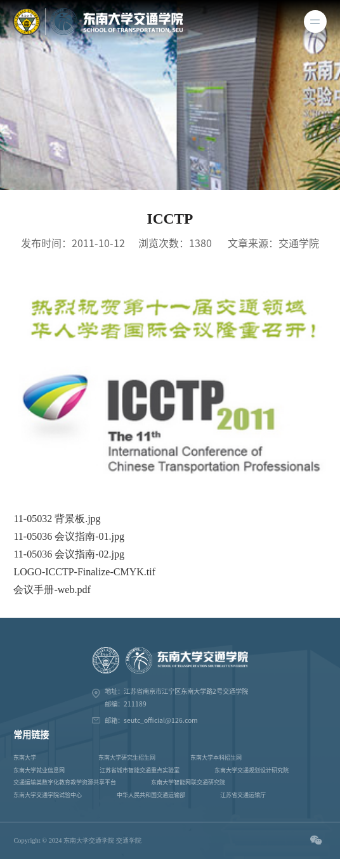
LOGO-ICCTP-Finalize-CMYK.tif (84, 572)
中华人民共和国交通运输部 (151, 795)
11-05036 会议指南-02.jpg (69, 554)
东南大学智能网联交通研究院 (188, 782)
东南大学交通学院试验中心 (48, 795)
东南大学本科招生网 (216, 757)
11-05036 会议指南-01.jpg (69, 536)
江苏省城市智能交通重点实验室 (140, 770)
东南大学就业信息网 (39, 770)
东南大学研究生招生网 (127, 757)
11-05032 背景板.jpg (57, 519)
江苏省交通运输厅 (243, 795)
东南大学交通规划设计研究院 (252, 770)
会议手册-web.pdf (52, 590)
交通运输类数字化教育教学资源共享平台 (65, 782)
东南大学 (25, 757)
